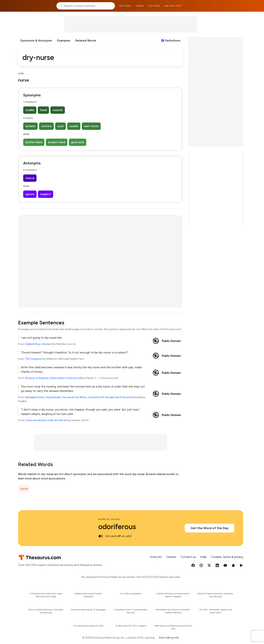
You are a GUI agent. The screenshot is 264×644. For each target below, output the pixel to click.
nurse (24, 489)
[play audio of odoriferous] (100, 536)
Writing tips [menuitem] (173, 6)
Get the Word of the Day (210, 528)
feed (43, 110)
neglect (46, 194)
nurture (46, 126)
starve (30, 178)
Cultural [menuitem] (154, 6)
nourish (58, 110)
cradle (30, 110)
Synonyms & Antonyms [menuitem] (36, 41)
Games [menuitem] (140, 6)
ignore (30, 194)
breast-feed (57, 142)
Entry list (156, 557)
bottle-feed (34, 142)
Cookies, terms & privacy (227, 557)
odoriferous (117, 527)
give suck (78, 142)
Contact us (188, 557)
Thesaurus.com (36, 6)
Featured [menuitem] (125, 6)
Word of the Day (109, 519)
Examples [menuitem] (64, 41)
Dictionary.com (228, 6)
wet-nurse (91, 126)
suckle (74, 126)
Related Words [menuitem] (86, 41)
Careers (171, 557)
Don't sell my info (169, 638)
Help (203, 557)
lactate (30, 126)
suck (60, 126)
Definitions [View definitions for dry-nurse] (173, 41)
